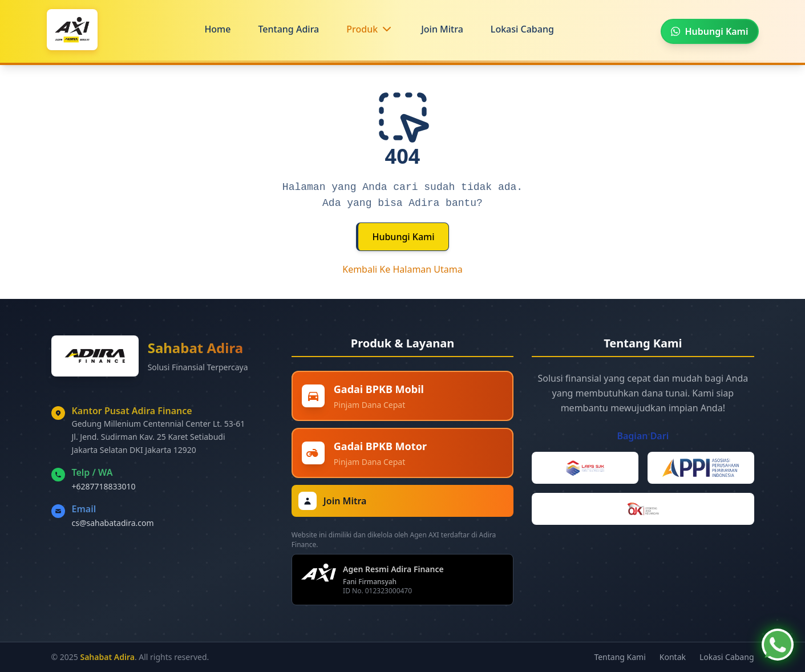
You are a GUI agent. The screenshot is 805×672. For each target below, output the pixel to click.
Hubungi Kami (403, 237)
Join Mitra (442, 29)
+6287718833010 (104, 486)
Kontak (673, 657)
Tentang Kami (620, 657)
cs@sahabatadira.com (113, 523)
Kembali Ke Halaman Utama (402, 269)
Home (217, 29)
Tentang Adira (288, 29)
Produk (362, 29)
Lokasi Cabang (522, 29)
